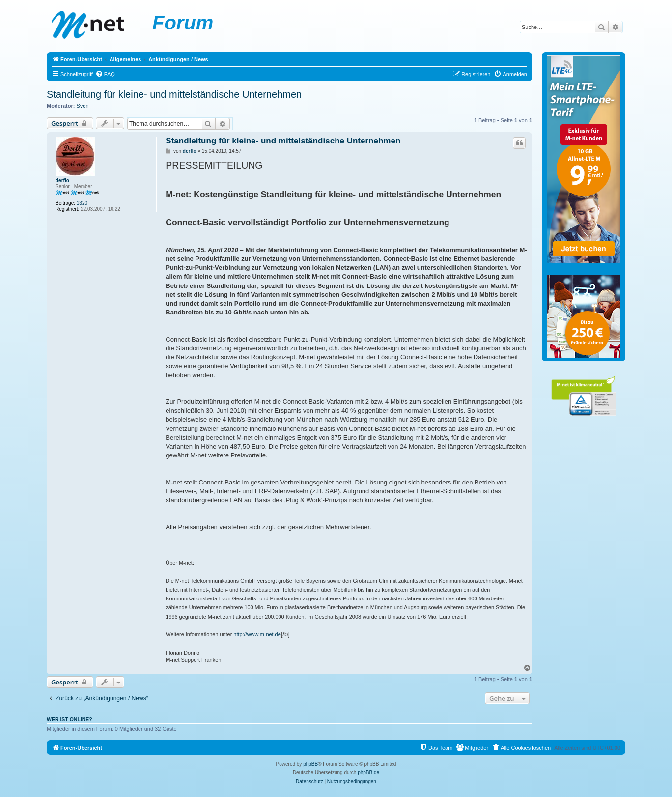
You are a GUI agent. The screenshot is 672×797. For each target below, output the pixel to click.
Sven (83, 106)
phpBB (310, 764)
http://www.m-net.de (257, 634)
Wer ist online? (70, 719)
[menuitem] (105, 74)
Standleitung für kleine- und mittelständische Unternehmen (174, 94)
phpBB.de (368, 773)
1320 (82, 203)
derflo (62, 181)
